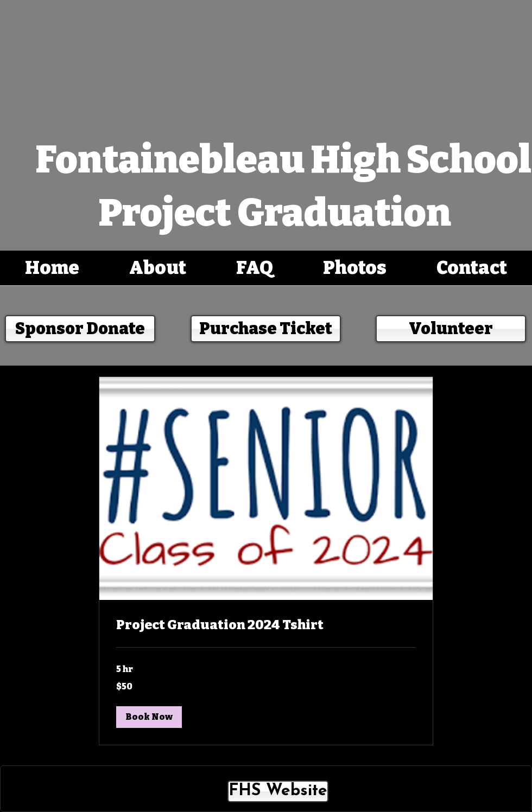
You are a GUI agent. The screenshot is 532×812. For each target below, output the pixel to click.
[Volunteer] (451, 329)
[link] (266, 625)
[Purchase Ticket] (266, 329)
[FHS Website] (278, 791)
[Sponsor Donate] (80, 329)
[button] (149, 717)
